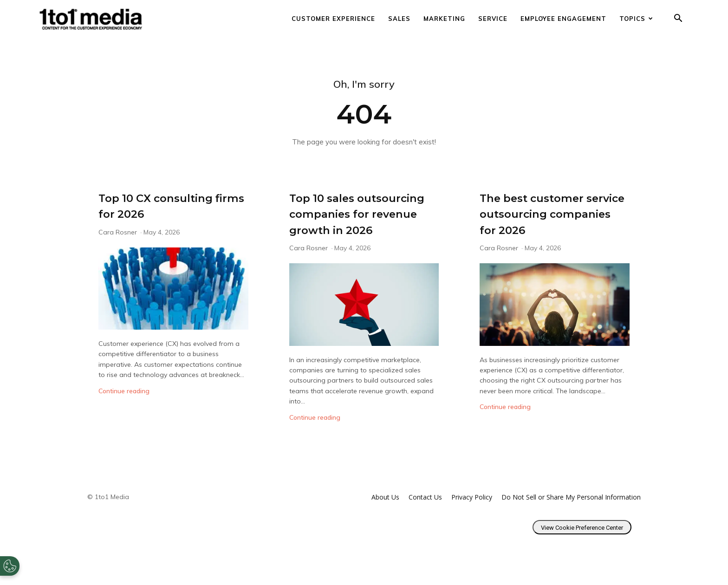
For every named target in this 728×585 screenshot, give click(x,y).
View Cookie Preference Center (582, 560)
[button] (678, 19)
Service (493, 19)
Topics (636, 19)
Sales (399, 19)
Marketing (444, 19)
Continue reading (124, 391)
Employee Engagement (563, 19)
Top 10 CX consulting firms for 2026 (172, 205)
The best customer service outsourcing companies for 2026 (550, 213)
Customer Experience (333, 19)
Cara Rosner (118, 232)
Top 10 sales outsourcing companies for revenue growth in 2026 (355, 229)
